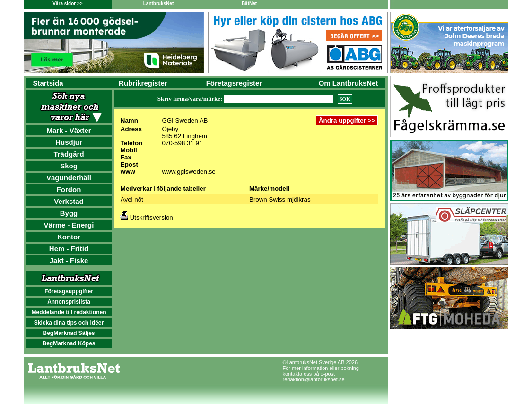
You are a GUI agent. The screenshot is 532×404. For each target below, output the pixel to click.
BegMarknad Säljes (69, 333)
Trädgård (69, 154)
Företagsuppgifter (69, 291)
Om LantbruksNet (349, 83)
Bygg (69, 213)
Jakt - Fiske (69, 260)
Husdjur (69, 142)
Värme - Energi (69, 225)
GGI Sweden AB (185, 120)
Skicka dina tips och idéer (69, 323)
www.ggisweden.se (188, 171)
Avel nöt (132, 199)
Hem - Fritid (69, 249)
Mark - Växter (69, 130)
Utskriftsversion (146, 217)
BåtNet (249, 4)
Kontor (69, 237)
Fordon (69, 189)
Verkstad (69, 201)
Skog (69, 166)
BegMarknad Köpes (69, 343)
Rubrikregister (143, 83)
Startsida (48, 83)
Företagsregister (234, 83)
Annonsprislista (69, 302)
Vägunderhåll (69, 178)
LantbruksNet (158, 4)
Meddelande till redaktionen (69, 312)
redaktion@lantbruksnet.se (314, 379)
